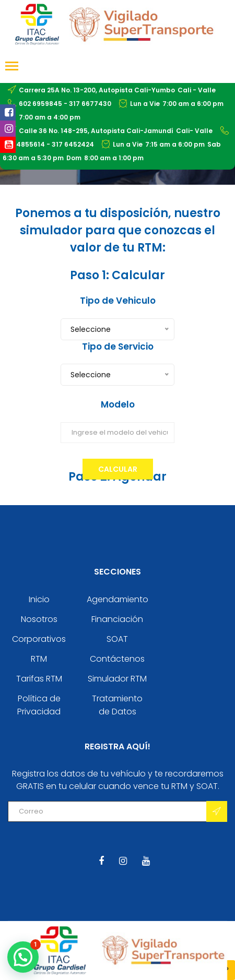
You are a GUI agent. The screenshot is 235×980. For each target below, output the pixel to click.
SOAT (117, 639)
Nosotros (39, 619)
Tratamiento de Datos (117, 705)
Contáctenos (117, 659)
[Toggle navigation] (12, 67)
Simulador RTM (117, 679)
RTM (39, 659)
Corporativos (39, 639)
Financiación (117, 619)
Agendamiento (118, 599)
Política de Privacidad (39, 705)
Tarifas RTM (39, 679)
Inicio (39, 599)
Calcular (118, 469)
